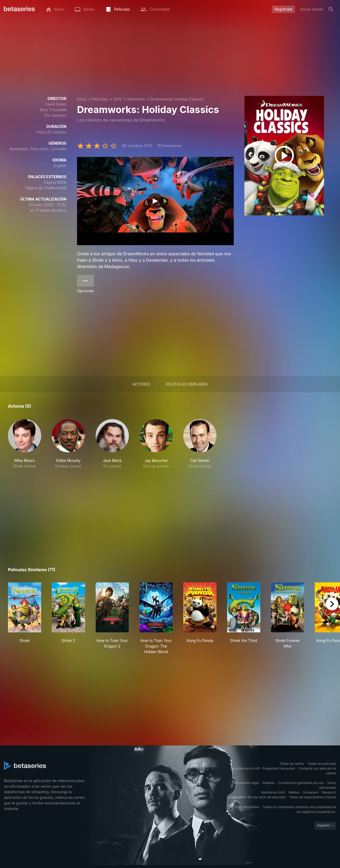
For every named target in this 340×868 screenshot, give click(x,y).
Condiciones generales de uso (301, 783)
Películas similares (187, 384)
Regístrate (283, 9)
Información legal (246, 783)
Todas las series (292, 764)
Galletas (269, 783)
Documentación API (245, 768)
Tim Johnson (55, 115)
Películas (100, 99)
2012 (117, 99)
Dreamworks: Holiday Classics (177, 99)
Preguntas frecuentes (279, 768)
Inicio (82, 99)
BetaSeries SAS (273, 792)
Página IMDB (55, 182)
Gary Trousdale (53, 110)
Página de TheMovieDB (46, 188)
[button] (25, 444)
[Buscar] (331, 9)
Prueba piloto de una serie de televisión (256, 797)
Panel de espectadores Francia (313, 797)
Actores (141, 384)
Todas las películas (322, 764)
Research (329, 792)
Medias (294, 792)
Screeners (311, 792)
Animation (136, 99)
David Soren (56, 104)
